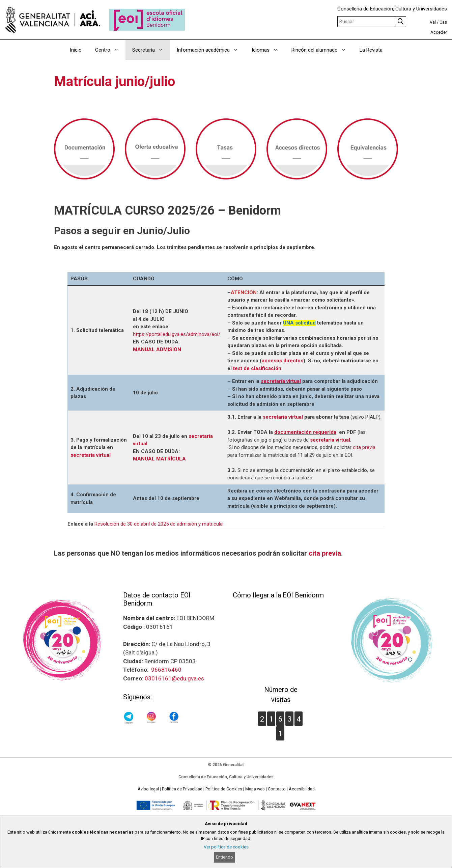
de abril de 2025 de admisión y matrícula (178, 524)
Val (433, 22)
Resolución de (111, 524)
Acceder (439, 32)
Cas (443, 22)
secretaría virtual (281, 381)
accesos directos (282, 361)
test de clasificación (257, 368)
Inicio (76, 50)
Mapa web (255, 789)
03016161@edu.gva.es (174, 678)
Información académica (211, 50)
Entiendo (224, 857)
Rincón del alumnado (322, 50)
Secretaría (151, 50)
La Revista (371, 50)
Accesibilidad (302, 789)
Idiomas (268, 50)
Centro (110, 50)
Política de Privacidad (182, 789)
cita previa (364, 447)
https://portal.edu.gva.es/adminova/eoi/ (177, 334)
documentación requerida (305, 432)
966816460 (166, 670)
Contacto (277, 789)
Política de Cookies (224, 789)
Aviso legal (148, 789)
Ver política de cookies (226, 847)
